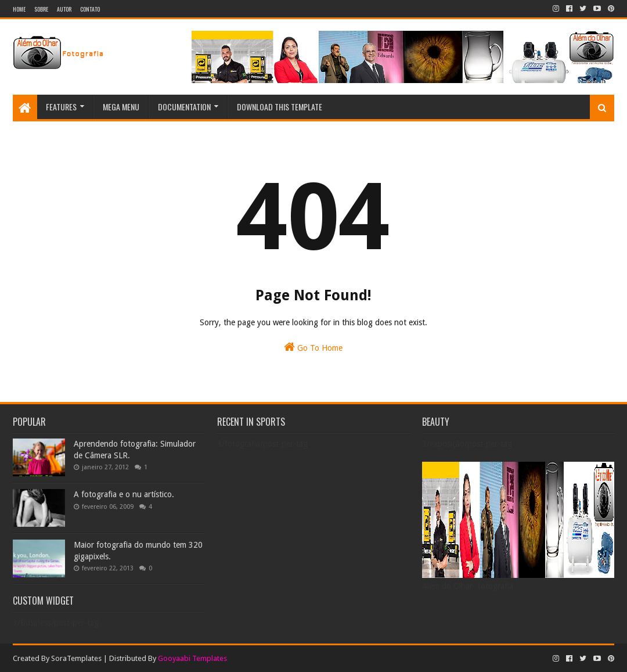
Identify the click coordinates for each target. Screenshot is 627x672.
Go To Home (313, 347)
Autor (64, 9)
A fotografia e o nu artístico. (124, 494)
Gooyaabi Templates (192, 658)
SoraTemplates (76, 658)
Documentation (184, 107)
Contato (90, 9)
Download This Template (280, 107)
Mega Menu (121, 107)
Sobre (41, 9)
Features (61, 107)
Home (19, 9)
